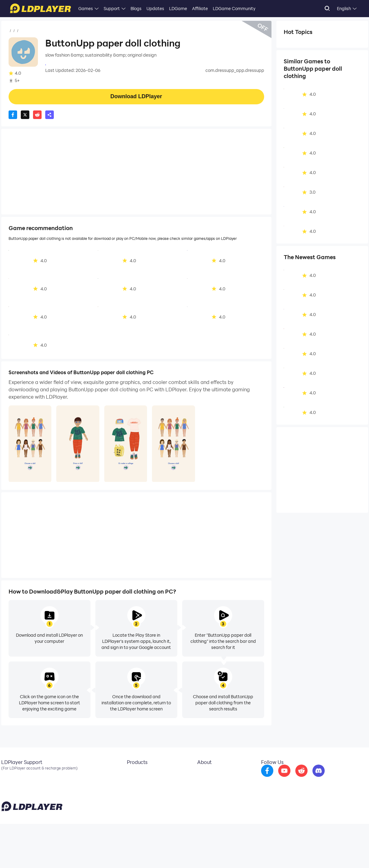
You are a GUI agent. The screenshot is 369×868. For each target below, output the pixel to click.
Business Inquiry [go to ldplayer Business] (209, 783)
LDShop (130, 802)
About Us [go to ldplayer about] (202, 774)
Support (112, 8)
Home (15, 31)
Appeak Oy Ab (60, 64)
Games (86, 8)
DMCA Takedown (210, 792)
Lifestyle (327, 44)
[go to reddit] (318, 778)
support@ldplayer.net (231, 853)
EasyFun (131, 792)
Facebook (11, 783)
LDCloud (131, 774)
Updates (155, 8)
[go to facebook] (283, 778)
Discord (9, 792)
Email (7, 774)
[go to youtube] (301, 778)
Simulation (298, 44)
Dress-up (297, 53)
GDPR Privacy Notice (322, 854)
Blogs (136, 8)
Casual (50, 31)
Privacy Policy (289, 854)
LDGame (178, 8)
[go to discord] (335, 778)
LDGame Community (234, 8)
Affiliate (200, 8)
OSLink (129, 783)
